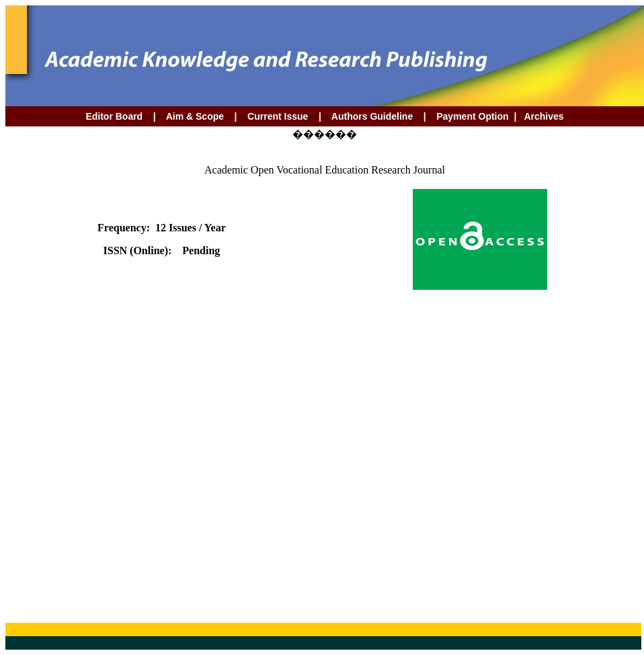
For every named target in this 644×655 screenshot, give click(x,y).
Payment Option (472, 116)
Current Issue (279, 116)
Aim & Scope (195, 116)
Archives (543, 116)
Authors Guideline (372, 116)
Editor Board (114, 116)
